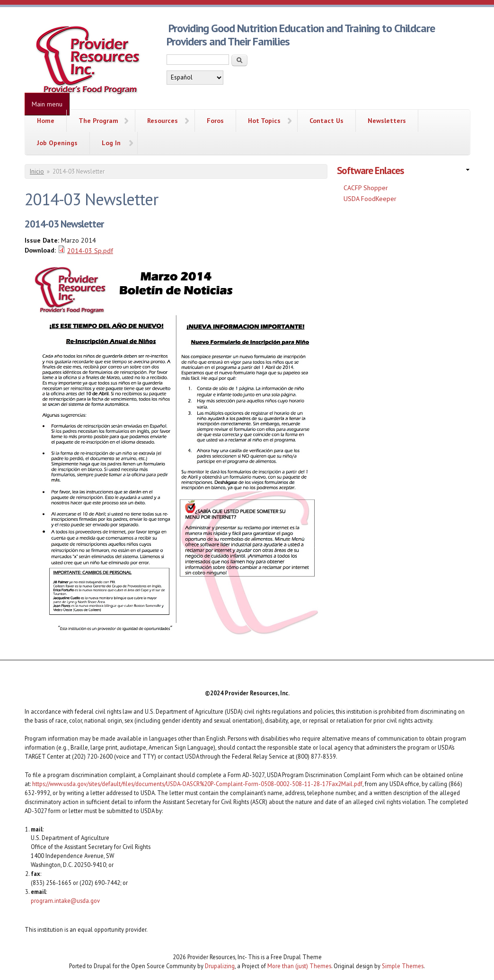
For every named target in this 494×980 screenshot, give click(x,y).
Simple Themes (403, 966)
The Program (98, 121)
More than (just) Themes (299, 966)
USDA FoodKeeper (370, 199)
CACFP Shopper (366, 188)
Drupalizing (220, 966)
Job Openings (57, 143)
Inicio (37, 171)
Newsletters (387, 121)
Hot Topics (264, 121)
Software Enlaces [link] (370, 171)
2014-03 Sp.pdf (90, 251)
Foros (215, 121)
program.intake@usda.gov (65, 901)
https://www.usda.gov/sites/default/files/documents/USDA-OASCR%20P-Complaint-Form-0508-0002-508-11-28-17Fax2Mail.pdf (197, 784)
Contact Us (326, 121)
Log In (111, 143)
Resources (163, 121)
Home (46, 121)
